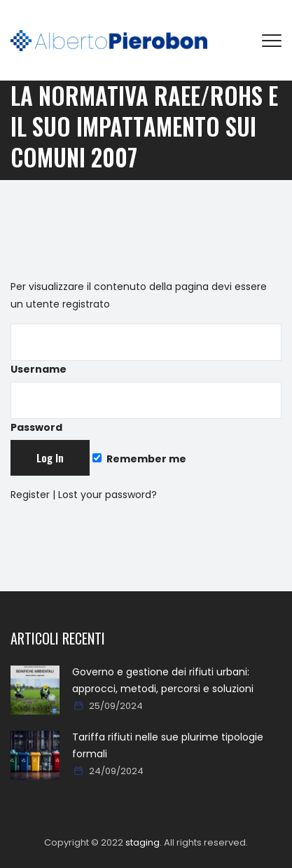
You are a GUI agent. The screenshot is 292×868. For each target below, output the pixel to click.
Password (146, 408)
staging (142, 842)
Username (146, 350)
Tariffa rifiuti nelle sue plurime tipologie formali (168, 745)
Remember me (139, 459)
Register (30, 495)
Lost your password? (107, 495)
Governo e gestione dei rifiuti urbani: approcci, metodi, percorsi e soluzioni (163, 680)
